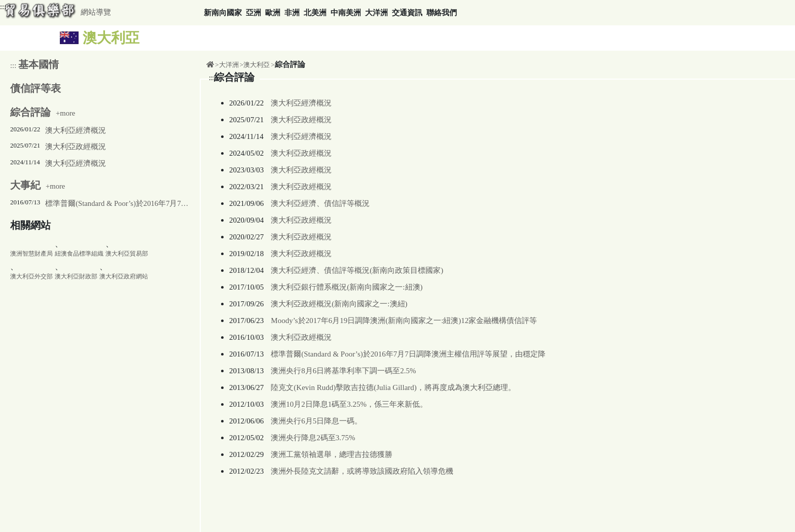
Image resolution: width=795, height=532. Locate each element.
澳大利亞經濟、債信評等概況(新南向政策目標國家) (357, 270)
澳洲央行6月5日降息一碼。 (316, 421)
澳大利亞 (257, 65)
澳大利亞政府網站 (124, 276)
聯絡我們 (442, 13)
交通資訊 (407, 13)
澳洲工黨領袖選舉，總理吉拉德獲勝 (332, 454)
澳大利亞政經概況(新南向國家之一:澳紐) (339, 304)
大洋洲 (376, 13)
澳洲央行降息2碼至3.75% (313, 438)
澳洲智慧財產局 (31, 254)
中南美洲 (346, 13)
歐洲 (273, 13)
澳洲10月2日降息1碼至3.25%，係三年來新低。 (349, 404)
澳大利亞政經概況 (76, 147)
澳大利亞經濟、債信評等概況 (320, 203)
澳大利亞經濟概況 (76, 130)
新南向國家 (223, 13)
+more (43, 113)
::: (3, 7)
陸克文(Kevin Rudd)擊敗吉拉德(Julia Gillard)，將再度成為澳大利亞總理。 (393, 387)
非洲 (292, 13)
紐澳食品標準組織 (79, 254)
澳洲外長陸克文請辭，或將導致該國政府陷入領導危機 (362, 471)
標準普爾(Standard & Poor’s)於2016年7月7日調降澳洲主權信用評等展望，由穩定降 (408, 354)
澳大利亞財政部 (76, 276)
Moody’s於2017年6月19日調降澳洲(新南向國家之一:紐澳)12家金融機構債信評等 (404, 321)
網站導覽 (96, 12)
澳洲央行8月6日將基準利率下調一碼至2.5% (343, 371)
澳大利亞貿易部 (127, 254)
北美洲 (315, 13)
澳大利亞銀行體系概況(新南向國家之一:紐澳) (347, 287)
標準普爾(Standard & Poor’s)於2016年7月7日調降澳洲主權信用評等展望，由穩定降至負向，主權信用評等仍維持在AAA (117, 203)
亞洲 (254, 13)
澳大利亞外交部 (31, 276)
